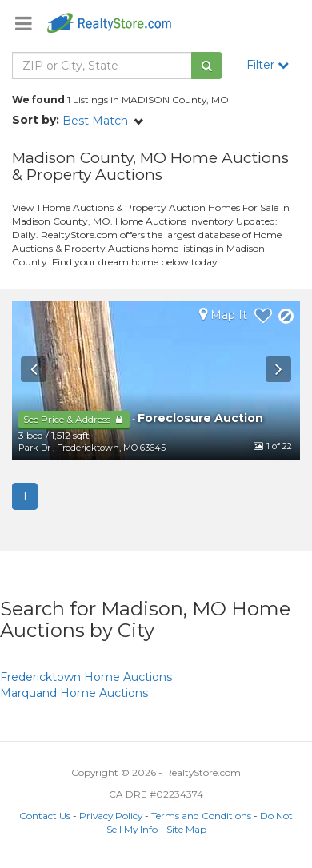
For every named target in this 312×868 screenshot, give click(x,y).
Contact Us (45, 816)
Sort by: (36, 120)
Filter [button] (268, 65)
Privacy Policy (111, 816)
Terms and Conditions (201, 816)
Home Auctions (86, 677)
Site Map (186, 829)
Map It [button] (223, 315)
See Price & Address (74, 419)
